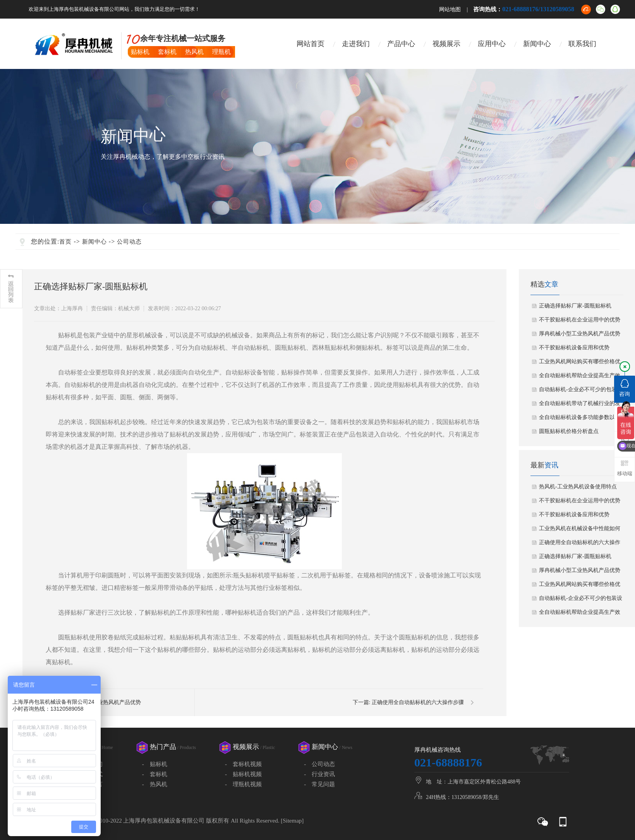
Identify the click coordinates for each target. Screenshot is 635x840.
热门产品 (173, 747)
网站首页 (311, 44)
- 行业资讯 (319, 774)
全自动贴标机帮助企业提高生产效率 (580, 378)
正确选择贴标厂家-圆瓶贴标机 (575, 306)
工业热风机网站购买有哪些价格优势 (580, 364)
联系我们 (582, 44)
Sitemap (292, 821)
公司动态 (129, 242)
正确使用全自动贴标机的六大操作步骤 (418, 702)
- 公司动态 (319, 764)
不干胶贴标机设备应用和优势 (574, 348)
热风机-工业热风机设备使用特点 (578, 487)
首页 (65, 242)
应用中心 (492, 44)
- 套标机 (155, 774)
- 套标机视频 (243, 764)
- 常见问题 (319, 784)
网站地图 (450, 9)
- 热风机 (155, 784)
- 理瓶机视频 (243, 784)
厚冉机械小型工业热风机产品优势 (580, 334)
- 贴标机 (155, 764)
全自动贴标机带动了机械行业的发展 (580, 405)
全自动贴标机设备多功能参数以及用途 (580, 419)
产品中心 (401, 44)
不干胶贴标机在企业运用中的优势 (580, 320)
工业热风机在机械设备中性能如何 (580, 528)
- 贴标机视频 (243, 774)
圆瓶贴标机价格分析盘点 (569, 431)
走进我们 (356, 44)
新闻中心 (537, 44)
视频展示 (446, 44)
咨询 (625, 388)
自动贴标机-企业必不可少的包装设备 (581, 392)
